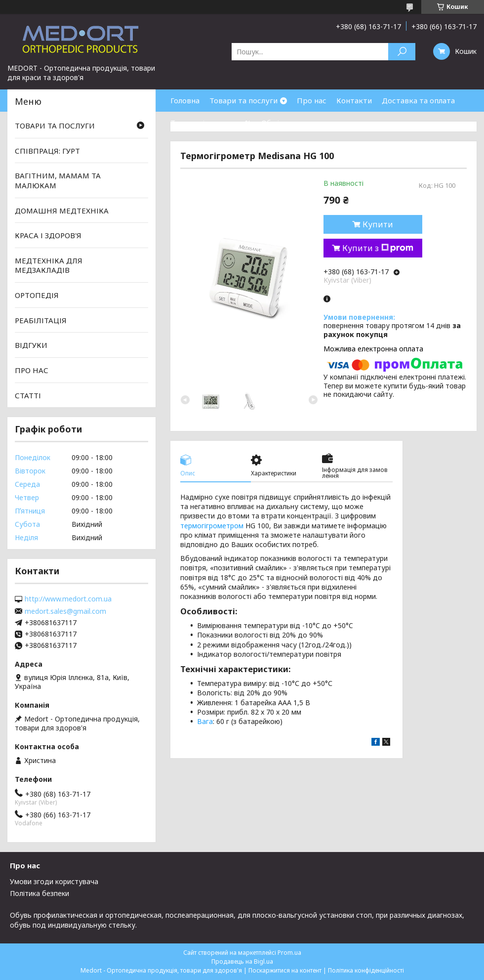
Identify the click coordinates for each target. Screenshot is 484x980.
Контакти (354, 100)
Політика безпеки (40, 893)
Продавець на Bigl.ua (242, 961)
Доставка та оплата (418, 100)
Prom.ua (289, 953)
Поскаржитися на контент (285, 970)
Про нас (312, 100)
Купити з (378, 248)
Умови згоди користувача (54, 881)
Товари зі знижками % (211, 123)
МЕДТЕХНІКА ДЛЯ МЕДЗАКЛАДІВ (49, 265)
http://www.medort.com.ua (68, 599)
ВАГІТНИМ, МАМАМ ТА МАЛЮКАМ (58, 180)
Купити (378, 224)
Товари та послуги (243, 100)
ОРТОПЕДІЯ (37, 295)
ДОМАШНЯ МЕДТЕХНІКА (62, 210)
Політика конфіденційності (366, 970)
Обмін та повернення (300, 123)
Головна (185, 100)
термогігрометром (212, 526)
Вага (205, 721)
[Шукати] (402, 52)
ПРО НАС (32, 370)
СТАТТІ (28, 395)
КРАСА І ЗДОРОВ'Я (48, 235)
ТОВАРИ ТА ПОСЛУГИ (55, 126)
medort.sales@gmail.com (65, 611)
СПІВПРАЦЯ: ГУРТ (47, 151)
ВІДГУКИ (31, 345)
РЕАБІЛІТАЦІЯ (41, 320)
